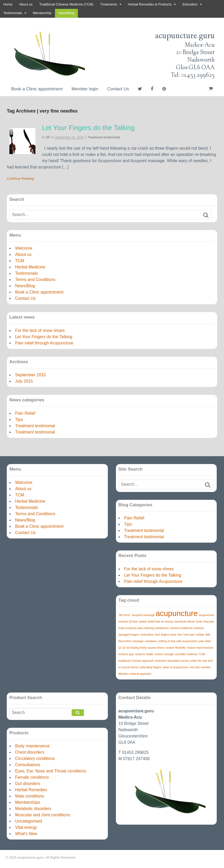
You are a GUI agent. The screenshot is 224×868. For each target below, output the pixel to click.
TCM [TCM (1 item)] (202, 654)
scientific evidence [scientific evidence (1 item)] (186, 654)
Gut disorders (28, 784)
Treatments (109, 4)
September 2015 (30, 375)
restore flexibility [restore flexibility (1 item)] (176, 648)
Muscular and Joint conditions (43, 815)
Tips (19, 420)
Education (190, 4)
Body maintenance (32, 746)
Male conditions (30, 796)
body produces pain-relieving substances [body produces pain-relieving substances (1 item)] (144, 628)
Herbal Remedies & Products (150, 4)
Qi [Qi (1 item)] (120, 648)
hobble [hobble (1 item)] (200, 635)
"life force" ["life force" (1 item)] (125, 615)
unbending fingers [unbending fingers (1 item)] (150, 667)
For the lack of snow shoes (40, 330)
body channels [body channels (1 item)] (205, 621)
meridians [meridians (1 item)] (151, 641)
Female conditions (32, 777)
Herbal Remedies (31, 790)
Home (8, 4)
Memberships (28, 802)
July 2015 (24, 381)
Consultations (28, 765)
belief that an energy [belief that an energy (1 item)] (161, 621)
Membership (42, 13)
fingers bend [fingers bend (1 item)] (169, 635)
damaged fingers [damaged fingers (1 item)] (129, 635)
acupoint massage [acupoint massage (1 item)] (143, 615)
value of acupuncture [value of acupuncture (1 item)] (175, 667)
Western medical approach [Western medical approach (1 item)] (135, 674)
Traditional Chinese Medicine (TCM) (66, 4)
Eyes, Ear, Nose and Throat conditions (51, 771)
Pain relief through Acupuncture (44, 343)
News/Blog (66, 13)
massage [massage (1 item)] (138, 641)
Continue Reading (20, 178)
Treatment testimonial (104, 137)
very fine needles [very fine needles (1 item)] (200, 667)
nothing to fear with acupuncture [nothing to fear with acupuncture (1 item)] (178, 641)
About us (26, 4)
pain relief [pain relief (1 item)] (205, 641)
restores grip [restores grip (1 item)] (126, 654)
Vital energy (26, 827)
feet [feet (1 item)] (158, 635)
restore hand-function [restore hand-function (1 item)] (200, 648)
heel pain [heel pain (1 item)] (189, 635)
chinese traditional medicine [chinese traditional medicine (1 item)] (187, 628)
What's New (26, 834)
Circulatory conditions (35, 758)
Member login (85, 89)
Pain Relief (25, 413)
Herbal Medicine (30, 267)
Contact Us (118, 89)
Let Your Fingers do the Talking (88, 128)
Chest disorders (30, 752)
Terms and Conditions (35, 280)
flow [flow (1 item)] (180, 635)
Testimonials (13, 13)
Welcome (24, 248)
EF (48, 137)
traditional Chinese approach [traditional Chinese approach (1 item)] (136, 661)
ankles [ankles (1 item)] (143, 621)
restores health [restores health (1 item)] (144, 654)
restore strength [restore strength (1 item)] (164, 654)
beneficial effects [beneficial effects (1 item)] (185, 621)
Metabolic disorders (33, 809)
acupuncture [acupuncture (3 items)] (177, 613)
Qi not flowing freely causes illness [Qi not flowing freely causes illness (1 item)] (144, 648)
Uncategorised (29, 821)
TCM (20, 261)
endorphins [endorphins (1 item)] (147, 635)
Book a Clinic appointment (37, 89)
